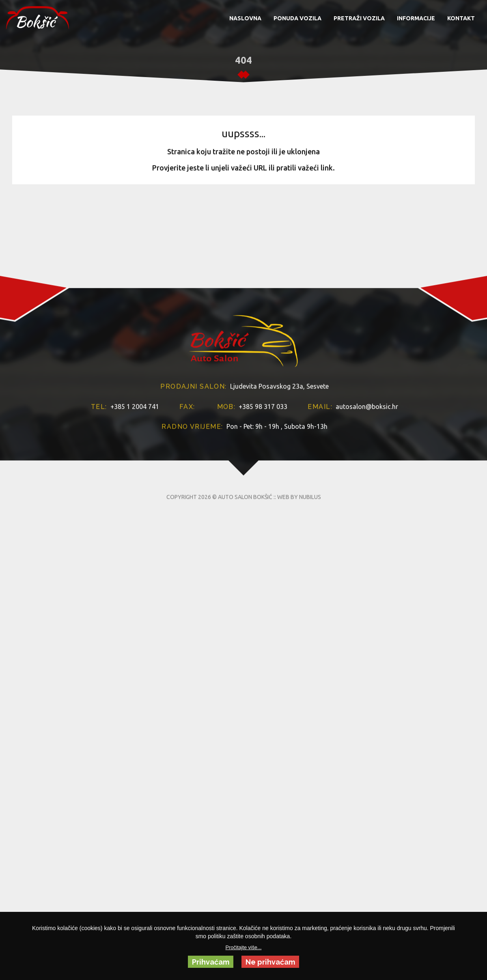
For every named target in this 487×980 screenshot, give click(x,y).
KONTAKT (461, 18)
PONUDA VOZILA (297, 18)
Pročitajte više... (244, 948)
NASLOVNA (245, 18)
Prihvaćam (211, 962)
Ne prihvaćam (270, 962)
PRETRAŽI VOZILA (359, 18)
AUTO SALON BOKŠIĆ (245, 545)
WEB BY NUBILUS (299, 545)
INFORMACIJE (416, 18)
